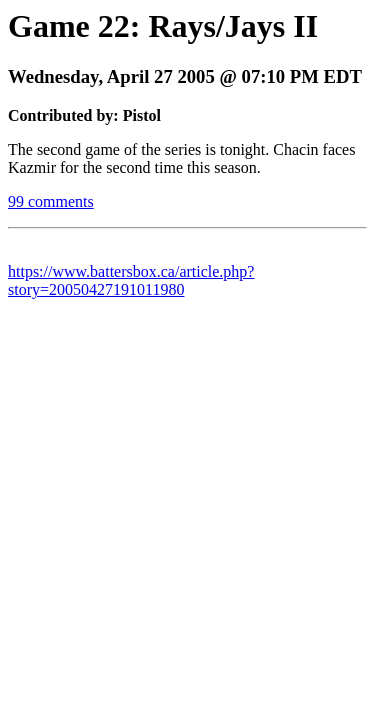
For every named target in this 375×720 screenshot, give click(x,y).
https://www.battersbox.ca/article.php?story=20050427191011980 (131, 280)
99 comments (51, 201)
